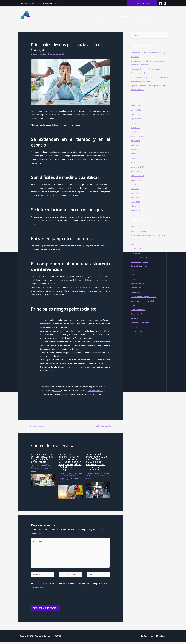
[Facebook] (161, 3)
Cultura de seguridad (140, 266)
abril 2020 (135, 145)
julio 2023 (135, 123)
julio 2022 (135, 132)
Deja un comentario (39, 54)
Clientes (153, 16)
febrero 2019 (136, 206)
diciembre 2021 (137, 136)
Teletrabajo (135, 331)
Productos (109, 16)
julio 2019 (135, 184)
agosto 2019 (136, 180)
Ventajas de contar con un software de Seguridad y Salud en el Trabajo (43, 458)
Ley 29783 (90, 476)
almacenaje (136, 227)
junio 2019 (135, 189)
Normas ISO (136, 292)
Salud (63, 54)
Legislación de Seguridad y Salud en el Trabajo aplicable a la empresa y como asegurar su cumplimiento (97, 462)
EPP (133, 274)
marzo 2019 (136, 202)
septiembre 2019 (138, 176)
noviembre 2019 (138, 167)
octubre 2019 (136, 171)
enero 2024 (136, 106)
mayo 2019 (135, 193)
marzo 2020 (136, 150)
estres (57, 54)
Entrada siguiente (104, 426)
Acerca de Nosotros (128, 16)
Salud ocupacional (139, 314)
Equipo (143, 16)
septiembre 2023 (138, 115)
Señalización (136, 322)
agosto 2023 (136, 119)
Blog (163, 16)
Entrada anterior (37, 426)
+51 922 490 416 (36, 3)
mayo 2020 (135, 141)
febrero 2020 (136, 154)
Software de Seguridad (40, 468)
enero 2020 (136, 158)
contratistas (136, 257)
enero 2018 (136, 211)
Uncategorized (137, 336)
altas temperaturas (139, 231)
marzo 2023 (136, 128)
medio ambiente (138, 287)
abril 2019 (135, 198)
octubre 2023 (136, 110)
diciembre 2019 (137, 163)
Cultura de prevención (140, 261)
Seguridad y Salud (139, 318)
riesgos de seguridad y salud (143, 305)
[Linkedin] (161, 638)
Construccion (136, 252)
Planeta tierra (136, 296)
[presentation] (51, 601)
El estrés (44, 320)
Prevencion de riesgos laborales (144, 301)
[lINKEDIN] (165, 3)
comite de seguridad (139, 248)
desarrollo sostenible (140, 270)
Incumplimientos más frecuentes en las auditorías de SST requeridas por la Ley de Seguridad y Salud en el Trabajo (70, 462)
